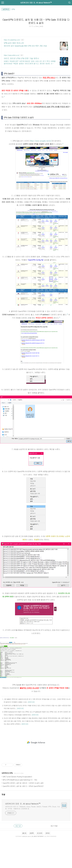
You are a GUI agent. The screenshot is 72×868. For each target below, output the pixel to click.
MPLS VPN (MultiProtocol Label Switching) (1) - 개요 (20, 780)
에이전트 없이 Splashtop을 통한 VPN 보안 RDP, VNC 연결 (25, 46)
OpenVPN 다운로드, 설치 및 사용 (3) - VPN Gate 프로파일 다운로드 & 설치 (36, 21)
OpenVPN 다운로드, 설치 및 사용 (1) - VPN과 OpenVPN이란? (23, 786)
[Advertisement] (36, 742)
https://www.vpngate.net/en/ (41, 141)
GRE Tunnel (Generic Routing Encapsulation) (17, 777)
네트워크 (5, 773)
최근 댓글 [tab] (54, 826)
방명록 (32, 833)
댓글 (3, 794)
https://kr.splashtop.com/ (12, 40)
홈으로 (24, 833)
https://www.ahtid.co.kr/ (12, 55)
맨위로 (48, 833)
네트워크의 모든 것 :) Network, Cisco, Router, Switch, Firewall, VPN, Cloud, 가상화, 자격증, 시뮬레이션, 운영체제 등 (33, 808)
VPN (11, 773)
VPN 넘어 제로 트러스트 (14, 43)
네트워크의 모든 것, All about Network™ (36, 3)
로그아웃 (40, 833)
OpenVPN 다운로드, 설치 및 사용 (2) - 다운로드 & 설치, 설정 (23, 783)
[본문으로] (31, 702)
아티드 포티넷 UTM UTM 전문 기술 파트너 (21, 58)
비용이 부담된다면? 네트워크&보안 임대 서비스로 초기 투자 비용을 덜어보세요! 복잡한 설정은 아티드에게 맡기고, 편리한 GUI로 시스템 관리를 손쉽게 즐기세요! (30, 62)
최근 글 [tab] (18, 826)
